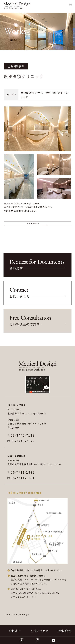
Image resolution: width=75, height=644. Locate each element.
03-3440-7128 (23, 447)
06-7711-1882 (23, 484)
